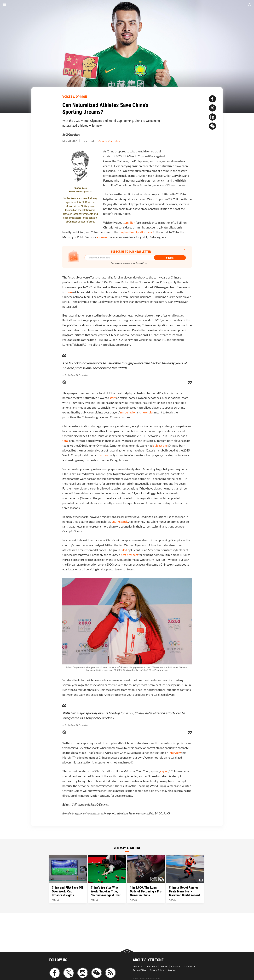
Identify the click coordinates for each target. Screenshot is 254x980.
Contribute (151, 966)
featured (104, 455)
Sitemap (171, 970)
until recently (120, 522)
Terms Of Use (139, 970)
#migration (114, 141)
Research (176, 966)
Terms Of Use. (142, 263)
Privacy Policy (157, 970)
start (113, 398)
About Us (137, 966)
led (125, 550)
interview (175, 753)
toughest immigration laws (136, 232)
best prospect (130, 555)
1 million (130, 223)
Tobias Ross (73, 134)
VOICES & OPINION (75, 97)
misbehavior (128, 412)
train (69, 292)
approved (102, 237)
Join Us (164, 966)
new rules (148, 412)
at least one (161, 446)
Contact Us (190, 966)
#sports (103, 141)
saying (164, 771)
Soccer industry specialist (80, 192)
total (65, 441)
